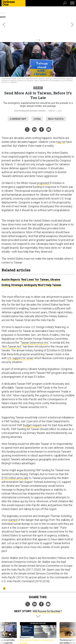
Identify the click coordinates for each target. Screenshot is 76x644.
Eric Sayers (39, 97)
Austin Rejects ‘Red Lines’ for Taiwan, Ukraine (31, 266)
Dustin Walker (22, 97)
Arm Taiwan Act (12, 332)
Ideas (38, 74)
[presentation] (4, 621)
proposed (43, 169)
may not (61, 128)
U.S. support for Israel (20, 344)
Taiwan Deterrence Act (34, 329)
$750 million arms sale (15, 464)
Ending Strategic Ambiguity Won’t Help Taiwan (31, 271)
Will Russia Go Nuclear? (47, 597)
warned (13, 506)
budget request (32, 411)
